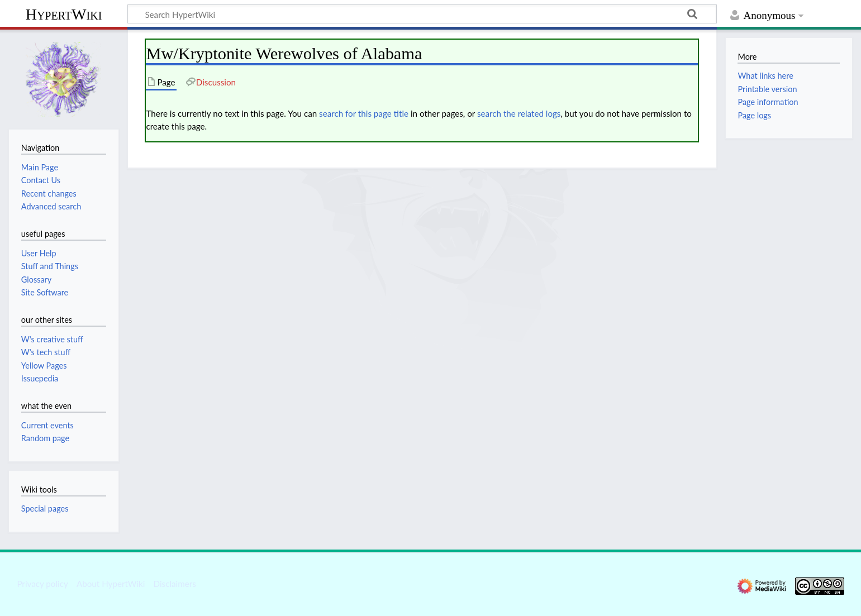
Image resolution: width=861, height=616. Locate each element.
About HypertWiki (111, 584)
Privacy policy (42, 584)
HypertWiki (64, 14)
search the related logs (519, 113)
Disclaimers (175, 584)
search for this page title (364, 113)
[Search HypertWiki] (422, 14)
